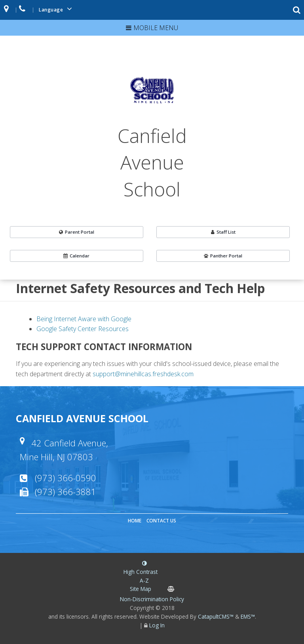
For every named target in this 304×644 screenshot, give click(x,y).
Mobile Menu (156, 28)
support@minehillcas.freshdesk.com (143, 374)
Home (135, 521)
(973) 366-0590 (66, 478)
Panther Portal (223, 256)
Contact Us (161, 521)
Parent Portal (77, 232)
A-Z (141, 585)
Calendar (76, 256)
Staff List (223, 232)
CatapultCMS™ (216, 616)
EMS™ (248, 616)
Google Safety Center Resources (83, 329)
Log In (157, 625)
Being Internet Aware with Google (84, 319)
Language (57, 9)
